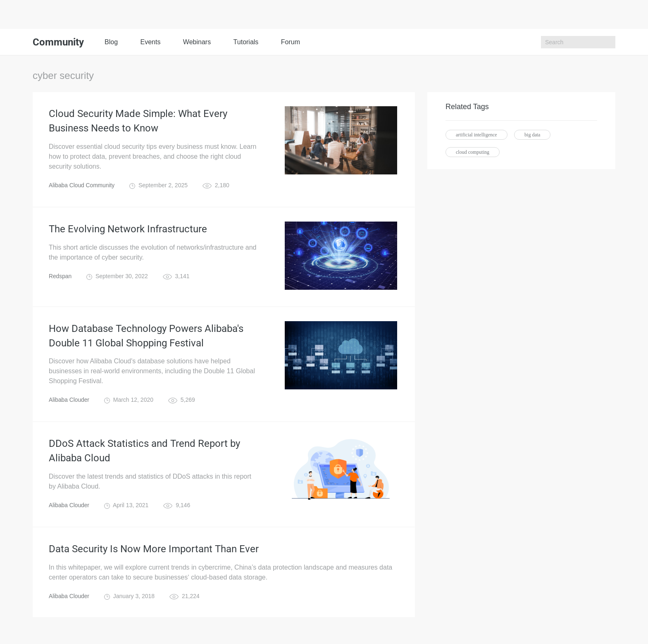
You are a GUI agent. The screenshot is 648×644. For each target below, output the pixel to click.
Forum (291, 42)
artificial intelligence (476, 135)
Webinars (197, 42)
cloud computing (473, 152)
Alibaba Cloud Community (82, 186)
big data (532, 135)
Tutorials (246, 42)
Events (150, 42)
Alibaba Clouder (69, 401)
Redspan (60, 277)
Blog (111, 42)
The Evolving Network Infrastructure (128, 230)
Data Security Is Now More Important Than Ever (154, 551)
